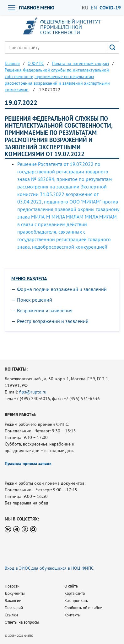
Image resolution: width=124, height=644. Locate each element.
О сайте (71, 586)
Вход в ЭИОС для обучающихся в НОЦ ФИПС (49, 568)
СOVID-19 (110, 8)
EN (94, 8)
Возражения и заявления (45, 310)
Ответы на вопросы (22, 622)
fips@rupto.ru (33, 392)
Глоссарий (14, 608)
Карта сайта (75, 593)
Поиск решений (35, 300)
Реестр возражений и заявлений (53, 321)
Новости (12, 586)
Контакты (73, 615)
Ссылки (11, 615)
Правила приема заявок (28, 463)
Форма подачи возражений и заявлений (62, 289)
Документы (15, 593)
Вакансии (13, 601)
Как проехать (76, 601)
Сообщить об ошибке (83, 608)
